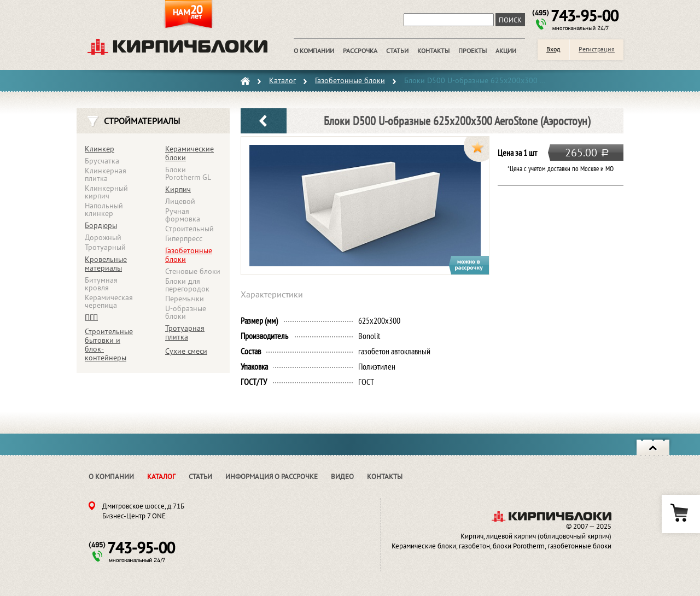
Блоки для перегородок (187, 285)
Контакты (385, 477)
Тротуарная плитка (185, 332)
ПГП (91, 317)
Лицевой (180, 201)
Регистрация (597, 49)
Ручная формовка (183, 215)
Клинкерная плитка (106, 174)
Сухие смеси (186, 351)
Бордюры (101, 225)
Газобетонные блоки (189, 255)
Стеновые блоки (193, 271)
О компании (111, 477)
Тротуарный (105, 247)
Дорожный (103, 237)
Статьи (200, 477)
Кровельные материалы (106, 264)
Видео (342, 477)
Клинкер (100, 149)
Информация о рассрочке (272, 477)
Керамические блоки (189, 153)
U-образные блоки (186, 312)
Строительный (189, 229)
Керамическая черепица (109, 301)
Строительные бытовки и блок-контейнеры (109, 344)
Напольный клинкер (104, 209)
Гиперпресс (184, 238)
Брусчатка (102, 161)
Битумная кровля (101, 284)
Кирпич (178, 189)
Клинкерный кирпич (106, 192)
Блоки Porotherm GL (188, 173)
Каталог (161, 477)
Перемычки (185, 299)
